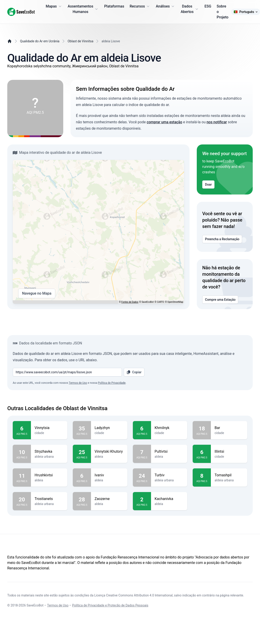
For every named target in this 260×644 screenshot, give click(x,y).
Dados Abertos (190, 9)
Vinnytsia (49, 428)
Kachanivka (169, 499)
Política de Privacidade (112, 383)
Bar (229, 428)
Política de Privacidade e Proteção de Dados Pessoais (110, 605)
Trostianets (49, 499)
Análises (165, 6)
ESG (208, 6)
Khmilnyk (169, 428)
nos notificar (217, 122)
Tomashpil (229, 475)
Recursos (140, 6)
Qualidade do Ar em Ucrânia (40, 41)
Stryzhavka (49, 452)
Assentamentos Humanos (83, 9)
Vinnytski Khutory (109, 452)
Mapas (54, 6)
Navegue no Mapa (37, 293)
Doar (208, 184)
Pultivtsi (169, 452)
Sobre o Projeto (223, 12)
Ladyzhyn (109, 428)
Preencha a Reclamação (222, 239)
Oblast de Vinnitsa (80, 41)
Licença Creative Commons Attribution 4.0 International (133, 595)
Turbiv (169, 475)
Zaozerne (109, 499)
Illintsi (229, 452)
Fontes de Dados (130, 302)
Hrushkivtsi (49, 475)
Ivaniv (109, 475)
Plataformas (114, 6)
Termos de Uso (78, 383)
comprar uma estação (164, 122)
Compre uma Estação (220, 300)
